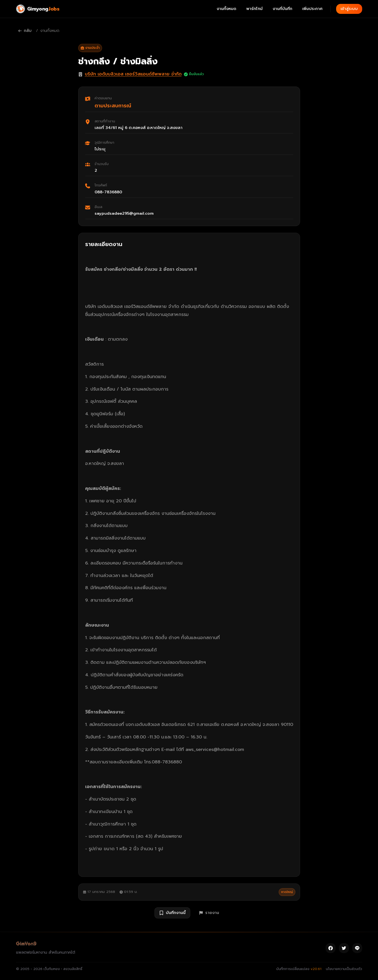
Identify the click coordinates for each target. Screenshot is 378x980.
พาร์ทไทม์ (254, 9)
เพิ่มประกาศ (312, 9)
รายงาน (209, 913)
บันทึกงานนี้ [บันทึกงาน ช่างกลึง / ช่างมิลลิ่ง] (172, 913)
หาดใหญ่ (287, 892)
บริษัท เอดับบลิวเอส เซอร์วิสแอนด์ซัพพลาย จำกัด (133, 74)
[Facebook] (331, 948)
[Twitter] (344, 948)
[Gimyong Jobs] (38, 9)
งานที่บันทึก (282, 9)
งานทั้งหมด (226, 9)
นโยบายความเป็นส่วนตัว (344, 969)
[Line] (357, 948)
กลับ (25, 31)
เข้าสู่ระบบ (349, 9)
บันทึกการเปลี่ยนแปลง (299, 969)
